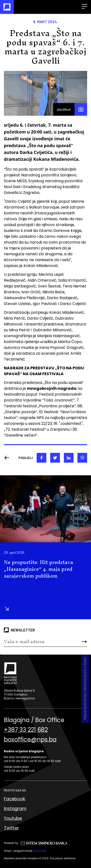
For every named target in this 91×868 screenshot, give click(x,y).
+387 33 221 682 (26, 730)
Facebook (15, 799)
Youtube (13, 818)
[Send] (80, 642)
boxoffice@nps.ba (30, 740)
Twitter (11, 828)
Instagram (15, 808)
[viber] (82, 458)
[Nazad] (8, 458)
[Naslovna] (7, 7)
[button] (87, 518)
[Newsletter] (39, 642)
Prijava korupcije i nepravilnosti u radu (85, 689)
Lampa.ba (40, 851)
